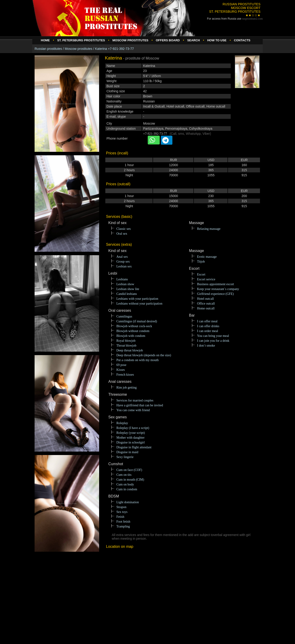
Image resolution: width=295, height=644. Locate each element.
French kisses (125, 375)
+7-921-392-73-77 (155, 134)
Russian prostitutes (48, 49)
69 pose (121, 365)
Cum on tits (124, 475)
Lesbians (122, 279)
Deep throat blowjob (130, 350)
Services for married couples (135, 400)
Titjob (201, 262)
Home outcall (206, 308)
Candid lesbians (127, 294)
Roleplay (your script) (131, 433)
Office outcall (206, 304)
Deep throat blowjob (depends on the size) (144, 355)
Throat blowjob (126, 346)
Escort (201, 274)
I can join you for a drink (213, 341)
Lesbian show (125, 284)
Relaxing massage (209, 229)
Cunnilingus (124, 316)
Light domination (128, 502)
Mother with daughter (130, 438)
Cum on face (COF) (129, 470)
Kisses (121, 370)
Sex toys (122, 512)
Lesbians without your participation (139, 304)
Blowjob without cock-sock (134, 326)
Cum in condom (127, 489)
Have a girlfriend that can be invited (140, 405)
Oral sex (122, 234)
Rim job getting (127, 388)
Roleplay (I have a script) (133, 428)
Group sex (123, 262)
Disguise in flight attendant (134, 447)
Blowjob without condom (133, 331)
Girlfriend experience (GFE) (215, 294)
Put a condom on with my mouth (138, 360)
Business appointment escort (215, 284)
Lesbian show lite (128, 289)
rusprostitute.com (252, 19)
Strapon (121, 507)
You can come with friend (133, 410)
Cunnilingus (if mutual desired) (137, 321)
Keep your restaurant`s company (218, 289)
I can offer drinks (208, 326)
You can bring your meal (213, 336)
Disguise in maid (127, 452)
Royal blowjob (126, 341)
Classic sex (124, 229)
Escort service (206, 279)
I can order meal (208, 331)
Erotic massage (207, 257)
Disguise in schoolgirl (131, 442)
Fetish (120, 517)
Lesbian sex (124, 266)
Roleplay (122, 423)
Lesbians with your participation (137, 299)
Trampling (123, 526)
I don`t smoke (206, 346)
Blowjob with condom (131, 336)
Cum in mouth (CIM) (130, 480)
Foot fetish (123, 522)
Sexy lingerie (125, 457)
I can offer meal (207, 321)
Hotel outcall (205, 299)
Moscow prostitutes (79, 49)
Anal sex (122, 257)
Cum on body (125, 484)
